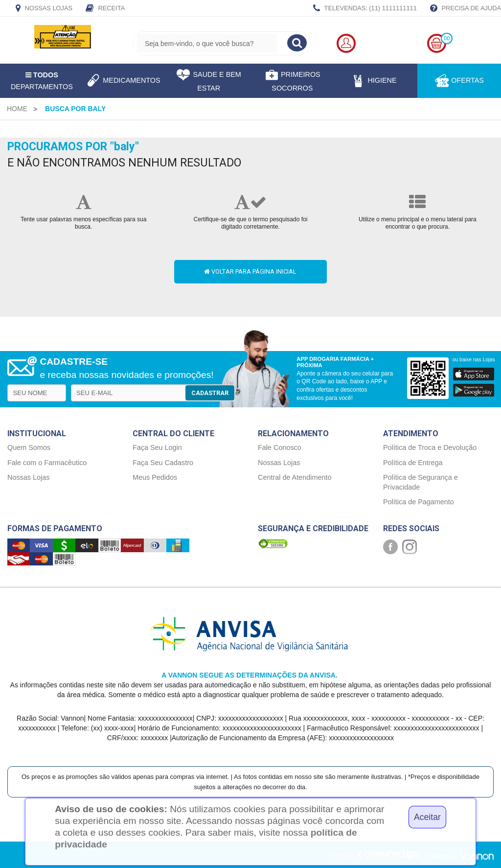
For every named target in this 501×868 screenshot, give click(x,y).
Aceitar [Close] (427, 817)
